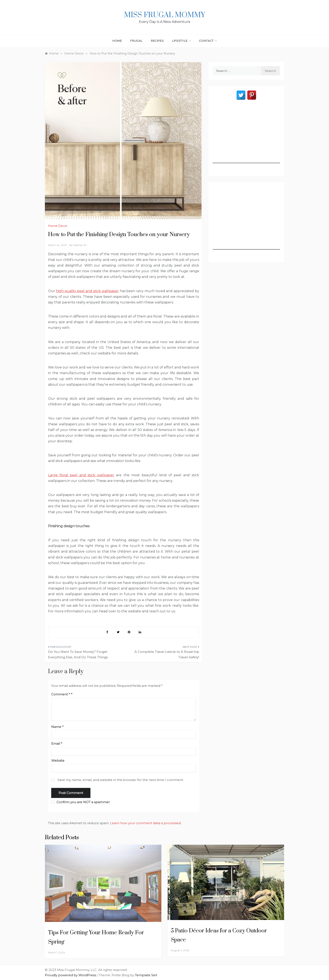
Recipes (157, 41)
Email (57, 744)
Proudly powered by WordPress (71, 975)
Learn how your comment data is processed (145, 823)
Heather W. (80, 245)
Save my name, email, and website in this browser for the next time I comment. (121, 780)
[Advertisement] (246, 137)
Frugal (136, 41)
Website (58, 761)
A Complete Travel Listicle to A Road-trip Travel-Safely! (167, 654)
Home (117, 41)
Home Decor (58, 226)
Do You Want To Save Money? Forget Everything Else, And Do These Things (78, 654)
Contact (208, 41)
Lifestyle (181, 41)
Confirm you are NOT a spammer (80, 802)
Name (57, 727)
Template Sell (146, 975)
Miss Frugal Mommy (164, 15)
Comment (61, 694)
